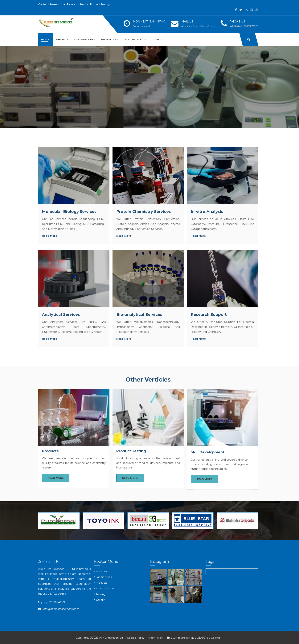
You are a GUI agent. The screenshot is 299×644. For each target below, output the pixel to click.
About (62, 39)
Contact (158, 39)
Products (110, 39)
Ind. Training (135, 39)
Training (101, 594)
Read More (56, 478)
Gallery (100, 600)
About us (101, 571)
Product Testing (106, 588)
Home (45, 39)
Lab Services (85, 39)
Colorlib (216, 638)
